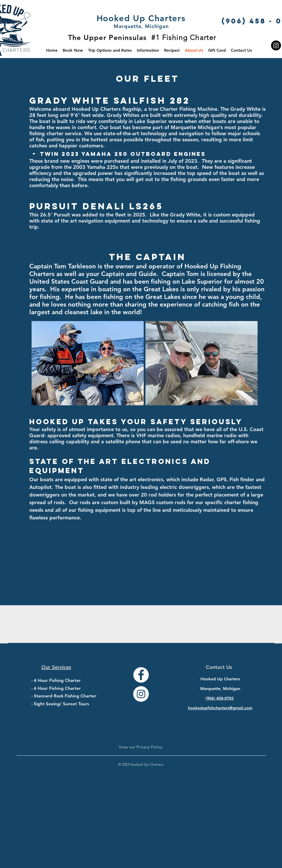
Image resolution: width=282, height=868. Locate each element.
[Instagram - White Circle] (141, 694)
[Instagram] (276, 45)
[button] (148, 50)
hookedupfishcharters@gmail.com (220, 708)
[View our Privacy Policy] (141, 747)
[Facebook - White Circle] (141, 675)
